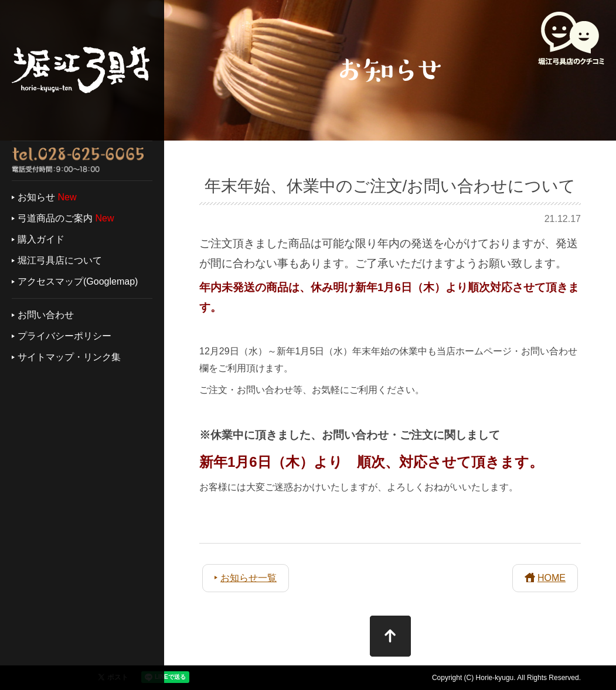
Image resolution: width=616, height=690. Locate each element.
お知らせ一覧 (249, 578)
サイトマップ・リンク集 (69, 357)
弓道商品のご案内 (55, 218)
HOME (552, 578)
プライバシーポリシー (64, 336)
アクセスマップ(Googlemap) (78, 281)
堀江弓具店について (60, 260)
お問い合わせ (46, 315)
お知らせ (36, 197)
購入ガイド (41, 239)
